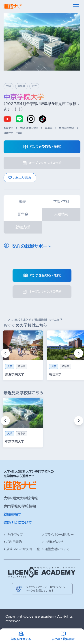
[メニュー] (76, 6)
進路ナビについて (18, 523)
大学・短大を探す (29, 128)
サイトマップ (13, 535)
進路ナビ (8, 128)
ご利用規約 (13, 542)
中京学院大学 (67, 128)
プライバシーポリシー (58, 535)
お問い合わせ (53, 542)
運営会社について (56, 549)
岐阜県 (49, 128)
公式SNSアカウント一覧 (22, 549)
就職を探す (13, 514)
